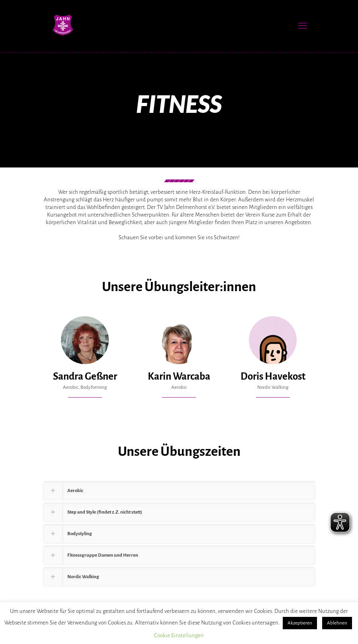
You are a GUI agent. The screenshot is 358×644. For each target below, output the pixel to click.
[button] (179, 491)
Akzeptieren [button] (300, 623)
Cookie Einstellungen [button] (179, 635)
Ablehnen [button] (337, 623)
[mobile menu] (303, 26)
